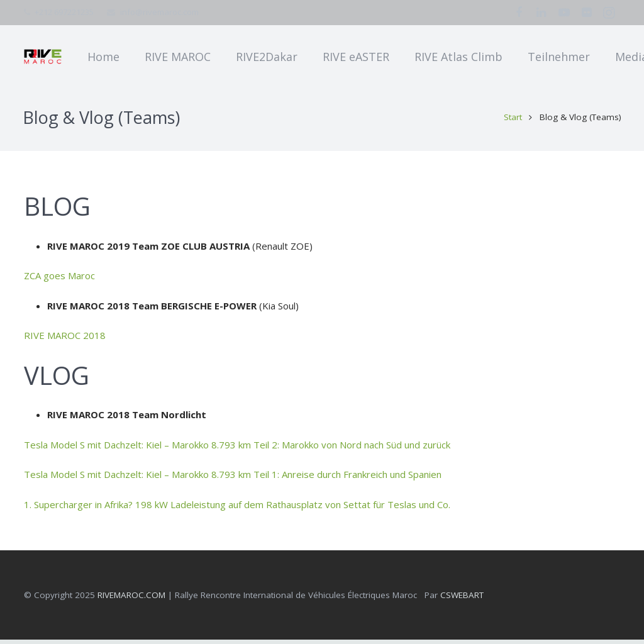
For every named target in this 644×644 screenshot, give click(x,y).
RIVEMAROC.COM (131, 599)
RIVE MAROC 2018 (65, 340)
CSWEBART (462, 599)
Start (512, 121)
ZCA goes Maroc (59, 280)
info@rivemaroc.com (159, 12)
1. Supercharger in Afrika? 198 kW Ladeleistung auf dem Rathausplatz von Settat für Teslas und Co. (237, 508)
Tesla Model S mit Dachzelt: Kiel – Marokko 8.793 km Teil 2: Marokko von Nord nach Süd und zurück (237, 448)
